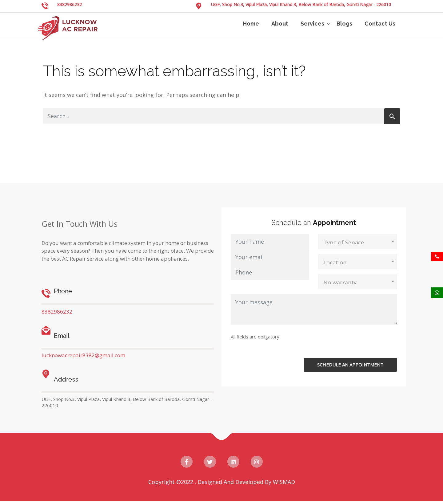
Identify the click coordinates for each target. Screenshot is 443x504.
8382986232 (70, 4)
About (280, 24)
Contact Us (380, 24)
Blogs (344, 24)
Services (312, 24)
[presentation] (351, 346)
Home (251, 24)
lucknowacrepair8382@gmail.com (83, 355)
